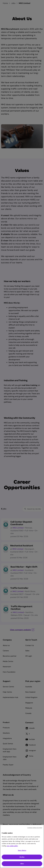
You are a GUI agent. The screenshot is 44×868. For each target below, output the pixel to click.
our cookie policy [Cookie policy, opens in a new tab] (12, 846)
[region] (22, 846)
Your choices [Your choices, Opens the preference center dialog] (22, 850)
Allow (22, 864)
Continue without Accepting (35, 828)
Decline (22, 857)
